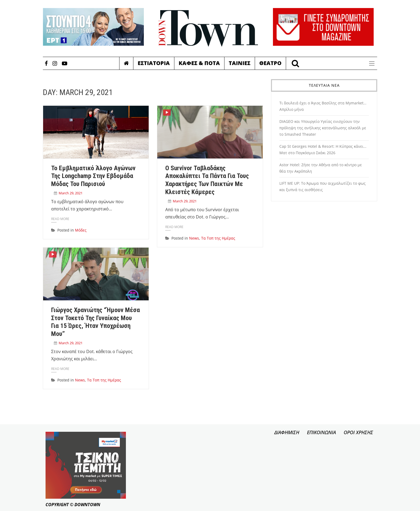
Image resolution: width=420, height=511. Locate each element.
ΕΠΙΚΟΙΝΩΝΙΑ (321, 432)
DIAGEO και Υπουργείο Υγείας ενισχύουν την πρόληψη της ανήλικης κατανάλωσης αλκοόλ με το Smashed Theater (323, 128)
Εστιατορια (154, 63)
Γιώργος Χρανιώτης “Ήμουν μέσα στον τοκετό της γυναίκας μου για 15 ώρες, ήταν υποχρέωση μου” (95, 322)
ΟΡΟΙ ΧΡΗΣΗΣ (358, 432)
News (194, 238)
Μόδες (81, 230)
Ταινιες (240, 63)
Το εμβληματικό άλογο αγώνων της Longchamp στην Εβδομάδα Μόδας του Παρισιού (93, 176)
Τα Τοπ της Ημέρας (218, 238)
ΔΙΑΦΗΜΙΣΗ (287, 432)
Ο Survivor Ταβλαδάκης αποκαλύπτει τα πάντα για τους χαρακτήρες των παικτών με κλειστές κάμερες (207, 180)
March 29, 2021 (71, 193)
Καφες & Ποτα (199, 63)
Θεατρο (270, 63)
